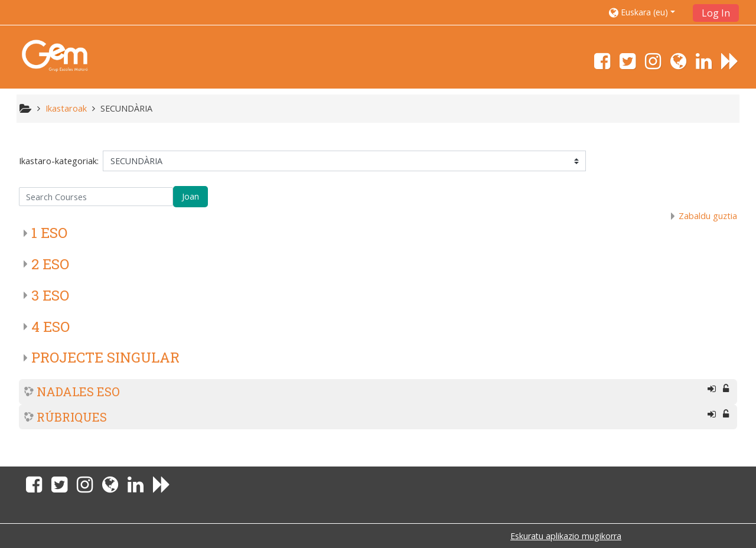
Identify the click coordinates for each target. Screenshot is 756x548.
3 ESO (50, 295)
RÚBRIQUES (72, 417)
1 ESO (49, 233)
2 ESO (50, 264)
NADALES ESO (78, 392)
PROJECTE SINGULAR (105, 357)
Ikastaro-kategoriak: (59, 161)
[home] (55, 55)
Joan (190, 196)
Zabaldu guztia (708, 216)
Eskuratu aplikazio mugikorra (566, 536)
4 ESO (50, 327)
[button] (647, 12)
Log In (716, 13)
